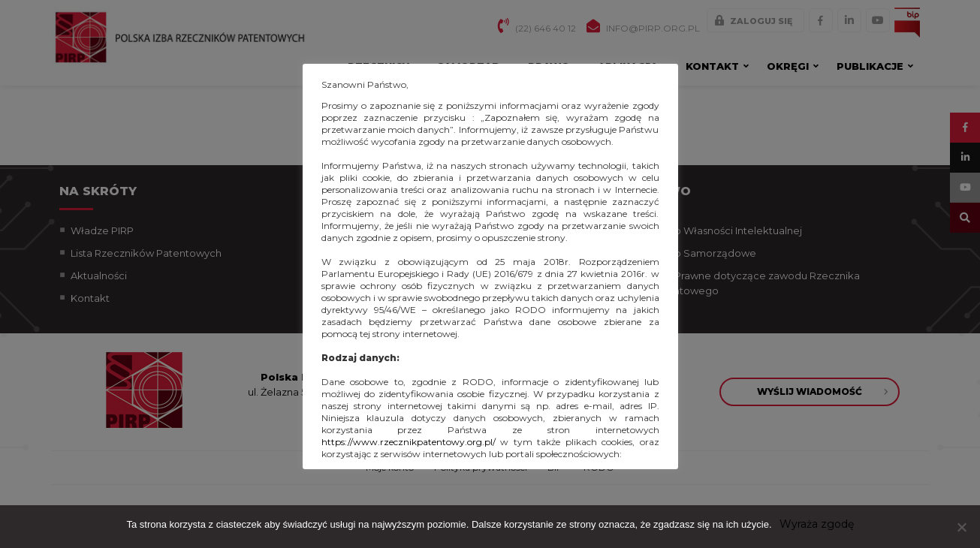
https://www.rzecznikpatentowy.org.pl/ (409, 442)
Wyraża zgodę (817, 524)
